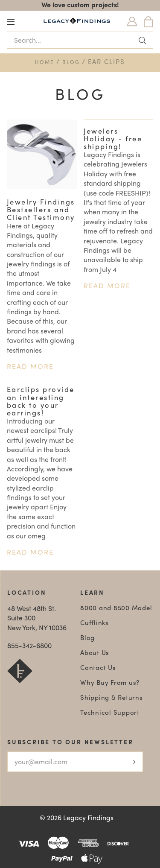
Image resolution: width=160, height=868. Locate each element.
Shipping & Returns (112, 697)
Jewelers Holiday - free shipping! (113, 138)
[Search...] (80, 40)
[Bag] (148, 22)
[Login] (132, 22)
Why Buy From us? (110, 682)
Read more (30, 366)
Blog (71, 62)
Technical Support (110, 712)
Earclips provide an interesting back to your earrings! (41, 400)
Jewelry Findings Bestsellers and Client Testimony (41, 209)
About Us (95, 652)
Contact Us (98, 667)
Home (45, 62)
